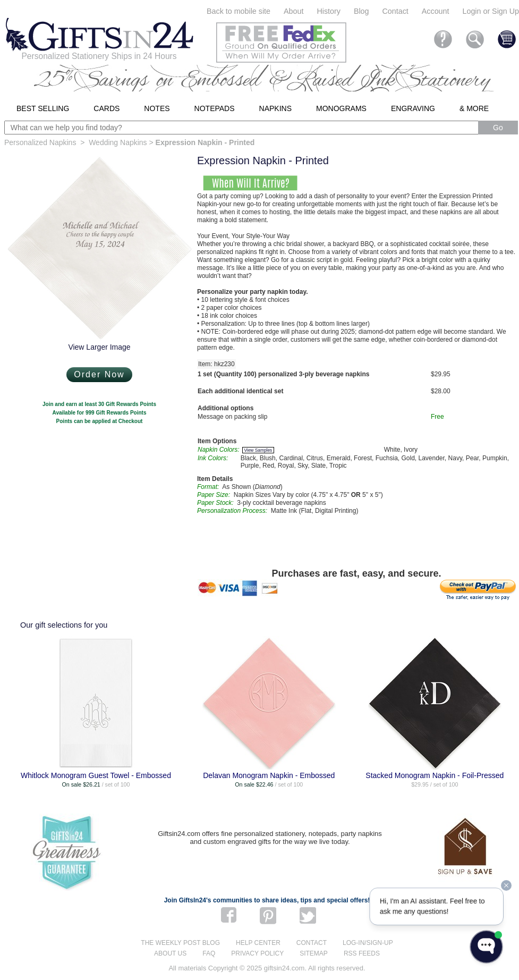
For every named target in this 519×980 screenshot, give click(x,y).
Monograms (341, 108)
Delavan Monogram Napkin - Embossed (269, 775)
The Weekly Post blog (180, 943)
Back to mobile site (239, 11)
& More (474, 108)
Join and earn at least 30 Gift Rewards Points (99, 404)
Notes (157, 108)
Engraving (413, 108)
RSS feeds (362, 953)
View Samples (258, 450)
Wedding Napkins (118, 142)
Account (436, 11)
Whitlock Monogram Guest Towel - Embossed (96, 775)
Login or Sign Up (491, 11)
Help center (258, 943)
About (293, 11)
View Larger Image (99, 347)
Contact (395, 11)
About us (170, 953)
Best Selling (43, 108)
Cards (107, 108)
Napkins (275, 108)
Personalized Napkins (40, 142)
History (328, 11)
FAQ (209, 953)
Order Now (99, 374)
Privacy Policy (257, 953)
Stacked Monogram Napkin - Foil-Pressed (435, 775)
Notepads (215, 108)
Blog (361, 11)
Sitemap (314, 953)
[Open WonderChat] (486, 947)
